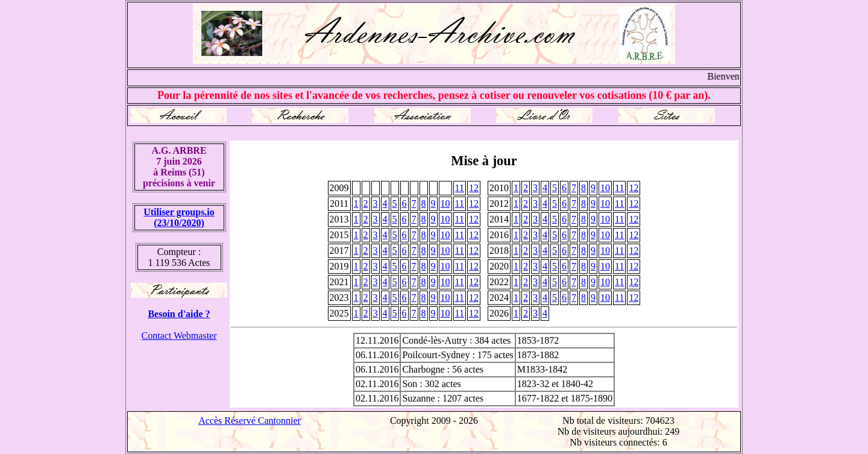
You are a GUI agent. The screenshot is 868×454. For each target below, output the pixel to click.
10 (605, 188)
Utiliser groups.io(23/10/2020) (179, 217)
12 (474, 188)
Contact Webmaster (179, 336)
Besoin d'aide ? (179, 314)
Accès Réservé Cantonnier (250, 421)
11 (460, 188)
